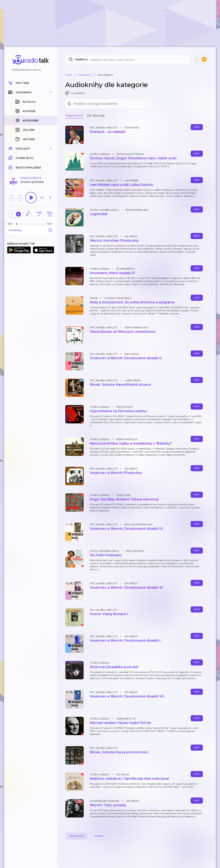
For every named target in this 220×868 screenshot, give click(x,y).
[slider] (17, 224)
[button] (31, 92)
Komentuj (31, 230)
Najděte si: (82, 59)
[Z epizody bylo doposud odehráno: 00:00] (11, 224)
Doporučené (74, 116)
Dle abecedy (96, 116)
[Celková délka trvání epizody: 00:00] (50, 224)
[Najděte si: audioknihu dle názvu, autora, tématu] (127, 59)
